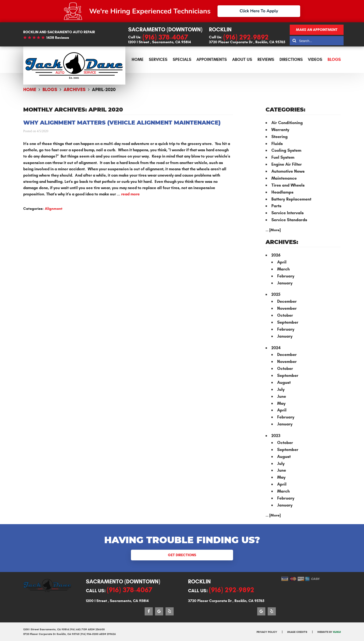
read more (130, 194)
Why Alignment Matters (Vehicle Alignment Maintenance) (122, 123)
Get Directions (182, 555)
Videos (315, 59)
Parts (276, 206)
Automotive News (288, 171)
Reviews (266, 59)
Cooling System (286, 150)
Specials (182, 59)
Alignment (54, 209)
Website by (329, 632)
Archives (75, 90)
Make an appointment (317, 30)
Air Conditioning (287, 123)
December (287, 301)
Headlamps (282, 192)
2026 (276, 255)
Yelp (170, 611)
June (282, 396)
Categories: (285, 110)
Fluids (277, 144)
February (286, 276)
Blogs (334, 59)
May (281, 403)
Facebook (149, 611)
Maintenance (284, 178)
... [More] (273, 230)
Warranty (280, 130)
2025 (276, 294)
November (287, 308)
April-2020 (104, 90)
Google (159, 611)
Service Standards (289, 220)
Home (138, 59)
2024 (276, 348)
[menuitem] (138, 60)
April (282, 262)
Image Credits (297, 632)
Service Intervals (288, 213)
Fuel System (283, 157)
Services (158, 59)
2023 (276, 436)
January (285, 283)
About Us (242, 59)
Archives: (282, 242)
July (281, 389)
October (285, 315)
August (284, 382)
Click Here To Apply (259, 11)
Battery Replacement (291, 199)
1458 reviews (58, 38)
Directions (291, 59)
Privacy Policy (267, 632)
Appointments (212, 59)
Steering (279, 137)
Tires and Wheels (288, 185)
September (288, 322)
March (283, 269)
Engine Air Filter (287, 164)
